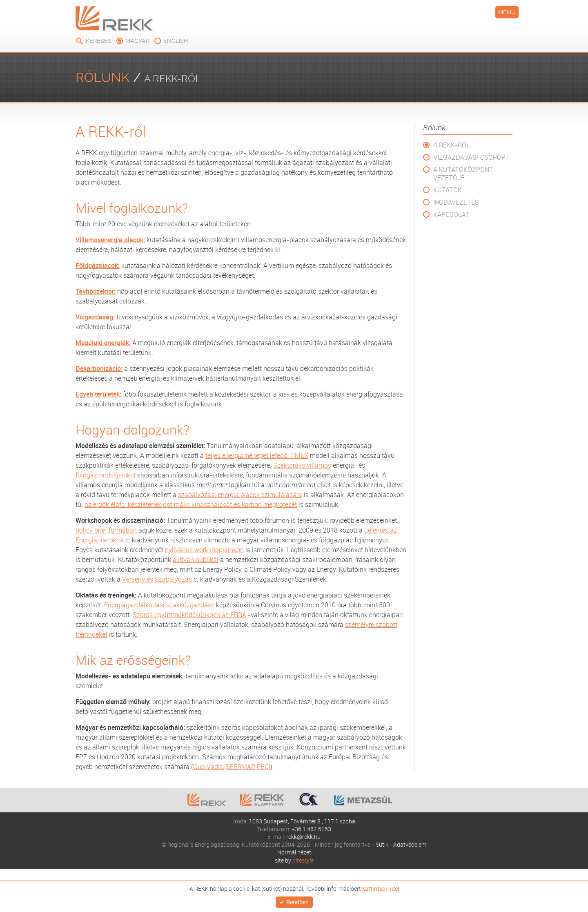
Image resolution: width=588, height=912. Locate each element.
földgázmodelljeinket (106, 475)
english (176, 41)
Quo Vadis (208, 767)
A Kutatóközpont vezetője (463, 174)
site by (294, 860)
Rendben (297, 901)
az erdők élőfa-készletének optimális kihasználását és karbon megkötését (191, 504)
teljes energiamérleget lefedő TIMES (257, 455)
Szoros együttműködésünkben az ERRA (189, 615)
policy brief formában (106, 530)
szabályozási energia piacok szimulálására (240, 495)
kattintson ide (380, 887)
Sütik (382, 844)
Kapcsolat (451, 214)
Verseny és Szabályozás (157, 579)
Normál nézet (294, 852)
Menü (507, 12)
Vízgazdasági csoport (471, 157)
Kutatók (448, 190)
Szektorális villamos (302, 465)
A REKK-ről (452, 145)
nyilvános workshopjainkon (204, 550)
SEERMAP (240, 767)
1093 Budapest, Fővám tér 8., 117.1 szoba (302, 821)
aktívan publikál (196, 560)
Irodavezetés (456, 202)
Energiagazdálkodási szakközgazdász (159, 605)
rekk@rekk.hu (303, 837)
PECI (264, 767)
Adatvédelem (410, 844)
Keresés (99, 41)
